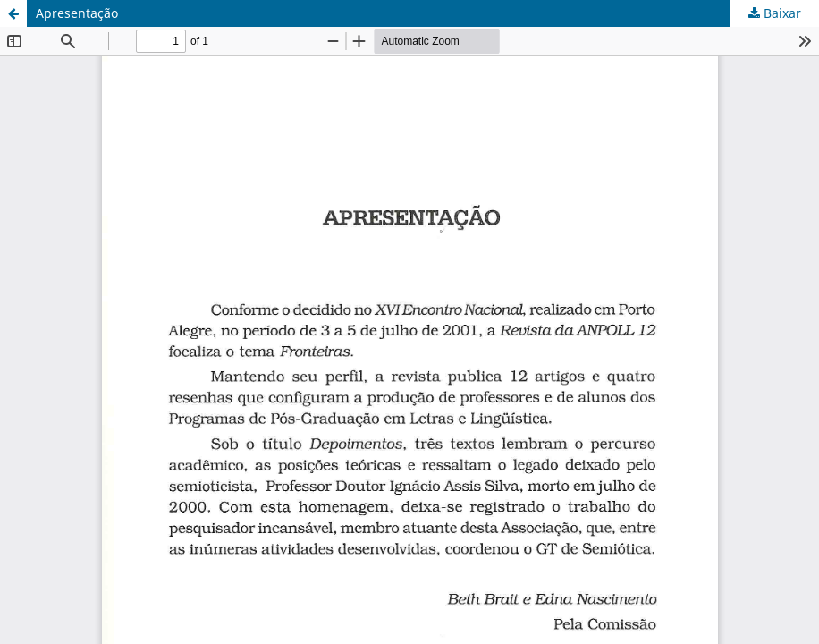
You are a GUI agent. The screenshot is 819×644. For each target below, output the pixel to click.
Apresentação (77, 13)
